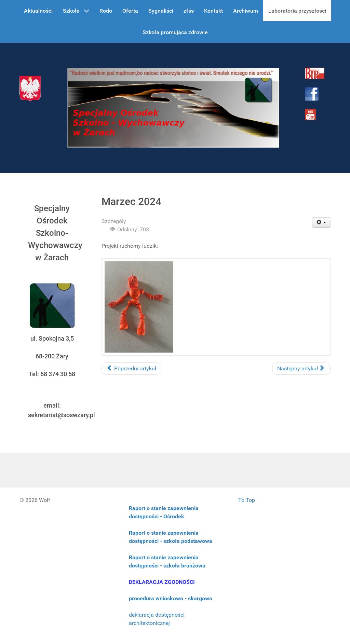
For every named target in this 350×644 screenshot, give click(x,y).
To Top (247, 500)
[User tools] (321, 222)
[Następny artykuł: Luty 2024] (301, 369)
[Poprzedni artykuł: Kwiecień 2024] (131, 369)
